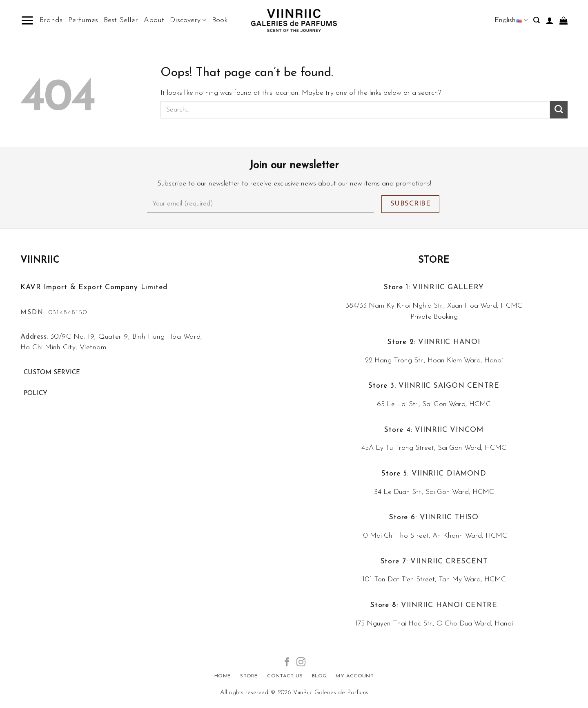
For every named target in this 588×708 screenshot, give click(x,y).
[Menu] (27, 20)
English (511, 20)
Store (434, 260)
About (154, 20)
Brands (51, 20)
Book (220, 20)
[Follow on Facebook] (287, 663)
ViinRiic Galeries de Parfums (331, 693)
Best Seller (121, 20)
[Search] (537, 20)
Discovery (188, 20)
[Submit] (559, 110)
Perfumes (83, 20)
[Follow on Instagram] (301, 663)
